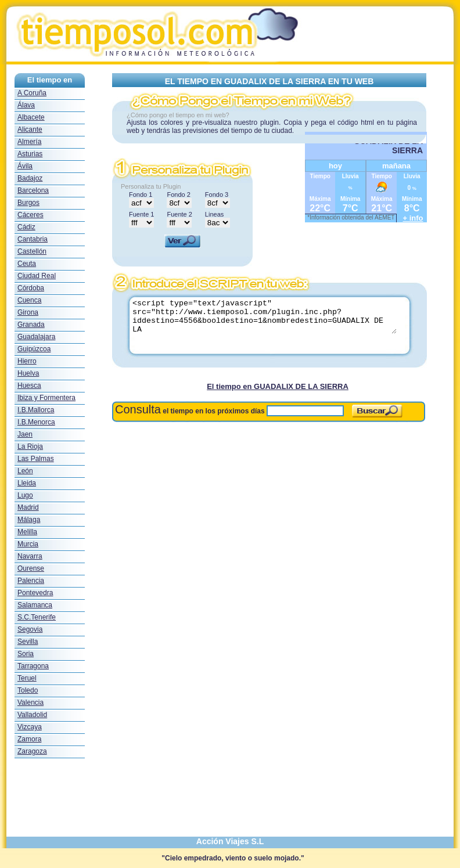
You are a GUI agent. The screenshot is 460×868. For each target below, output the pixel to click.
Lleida (27, 483)
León (25, 471)
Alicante (30, 129)
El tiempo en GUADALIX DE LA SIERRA (278, 386)
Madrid (28, 507)
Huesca (29, 386)
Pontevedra (35, 593)
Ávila (25, 166)
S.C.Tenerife (37, 617)
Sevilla (28, 642)
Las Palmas (36, 459)
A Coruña (32, 93)
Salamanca (35, 605)
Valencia (30, 703)
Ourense (31, 568)
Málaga (29, 520)
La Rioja (30, 446)
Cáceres (30, 215)
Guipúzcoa (34, 349)
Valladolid (32, 715)
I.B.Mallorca (36, 410)
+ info (413, 218)
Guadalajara (36, 337)
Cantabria (33, 239)
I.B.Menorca (36, 422)
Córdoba (31, 288)
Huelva (28, 373)
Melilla (27, 532)
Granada (31, 325)
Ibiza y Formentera (46, 398)
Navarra (30, 556)
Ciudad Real (37, 276)
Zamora (29, 739)
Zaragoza (32, 751)
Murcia (28, 544)
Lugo (25, 495)
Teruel (27, 678)
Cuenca (29, 300)
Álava (26, 105)
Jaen (25, 434)
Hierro (27, 361)
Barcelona (33, 190)
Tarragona (33, 666)
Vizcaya (30, 727)
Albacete (31, 117)
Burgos (28, 203)
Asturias (30, 154)
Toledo (28, 690)
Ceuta (27, 264)
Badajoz (30, 178)
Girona (28, 312)
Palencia (31, 581)
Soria (26, 654)
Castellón (32, 251)
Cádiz (26, 227)
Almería (29, 142)
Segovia (30, 629)
